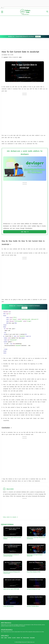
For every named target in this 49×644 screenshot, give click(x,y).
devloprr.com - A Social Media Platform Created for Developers (24, 307)
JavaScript (6, 57)
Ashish (20, 57)
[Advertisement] (25, 25)
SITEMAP (18, 638)
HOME (2, 638)
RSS (22, 638)
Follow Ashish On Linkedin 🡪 (10, 517)
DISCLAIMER (32, 638)
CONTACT (10, 638)
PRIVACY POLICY (26, 638)
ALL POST (14, 638)
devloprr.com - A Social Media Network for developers (25, 37)
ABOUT (6, 638)
